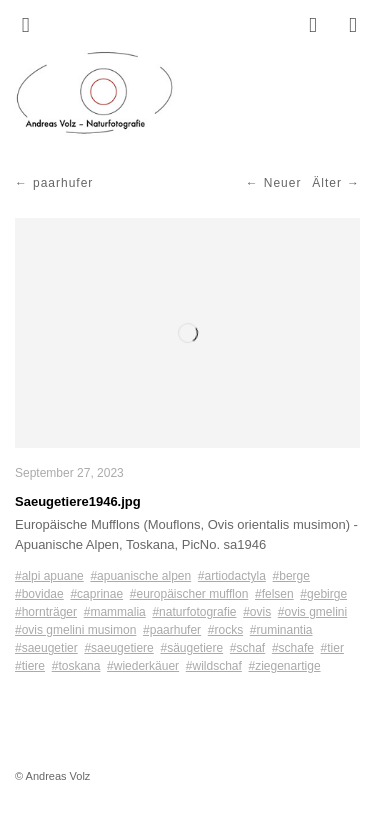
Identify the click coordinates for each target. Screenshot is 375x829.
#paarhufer (172, 630)
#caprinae (96, 594)
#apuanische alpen (140, 576)
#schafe (293, 648)
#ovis (257, 612)
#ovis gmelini (312, 612)
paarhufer (63, 183)
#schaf (247, 648)
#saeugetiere (118, 648)
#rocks (225, 630)
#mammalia (115, 612)
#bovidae (39, 594)
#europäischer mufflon (189, 594)
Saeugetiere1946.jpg (78, 501)
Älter (327, 183)
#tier (332, 648)
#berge (291, 576)
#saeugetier (46, 648)
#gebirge (323, 594)
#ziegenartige (285, 666)
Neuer (283, 183)
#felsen (274, 594)
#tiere (30, 666)
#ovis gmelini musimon (75, 630)
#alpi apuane (49, 576)
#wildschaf (214, 666)
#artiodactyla (232, 576)
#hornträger (46, 612)
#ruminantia (281, 630)
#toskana (76, 666)
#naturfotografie (194, 612)
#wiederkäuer (143, 666)
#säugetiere (191, 648)
